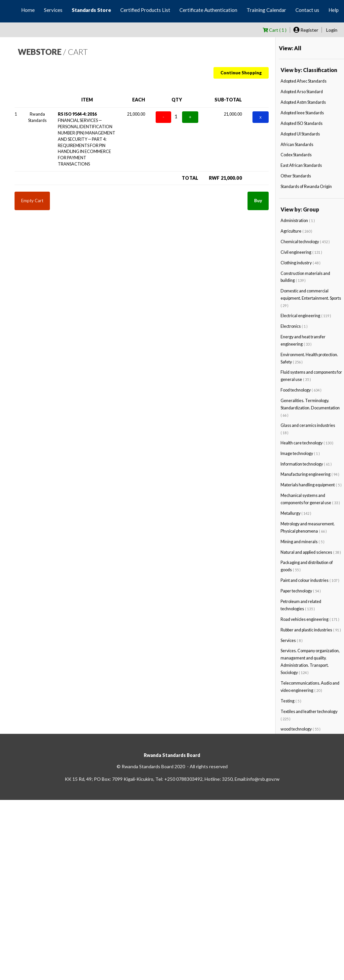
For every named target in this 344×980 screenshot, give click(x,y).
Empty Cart (32, 201)
